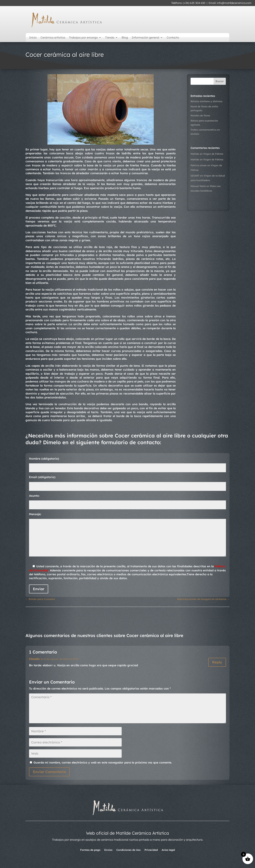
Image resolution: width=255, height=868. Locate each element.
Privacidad (151, 850)
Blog (125, 38)
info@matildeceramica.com (234, 3)
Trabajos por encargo (83, 38)
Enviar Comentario (49, 772)
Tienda (110, 38)
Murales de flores (200, 115)
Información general (145, 38)
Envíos (108, 850)
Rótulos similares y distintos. (207, 101)
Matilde (195, 154)
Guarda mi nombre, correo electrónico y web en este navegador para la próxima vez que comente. (103, 762)
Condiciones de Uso (128, 850)
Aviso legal (168, 850)
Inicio (33, 38)
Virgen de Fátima (213, 154)
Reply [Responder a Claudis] (217, 662)
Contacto (173, 38)
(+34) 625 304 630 (194, 3)
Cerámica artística (53, 38)
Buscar (220, 81)
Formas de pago (90, 850)
